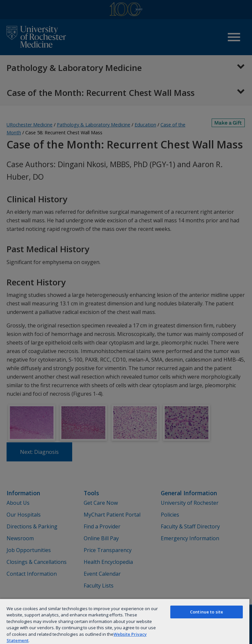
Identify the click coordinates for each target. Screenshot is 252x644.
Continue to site (207, 612)
